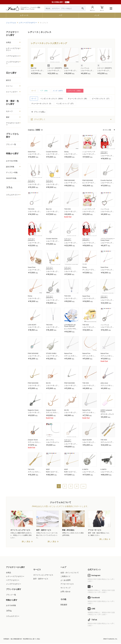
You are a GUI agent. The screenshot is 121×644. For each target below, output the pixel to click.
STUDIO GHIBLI (51, 354)
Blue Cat (34, 68)
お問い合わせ (65, 592)
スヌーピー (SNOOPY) (55, 68)
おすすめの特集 (12, 161)
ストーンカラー (12, 92)
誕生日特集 (10, 167)
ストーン (9, 86)
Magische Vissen (33, 410)
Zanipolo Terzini (51, 410)
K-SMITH (85, 470)
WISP (48, 470)
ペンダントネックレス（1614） (52, 99)
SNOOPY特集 (11, 178)
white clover (104, 383)
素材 (8, 117)
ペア (61, 15)
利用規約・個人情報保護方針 (13, 639)
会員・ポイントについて (70, 573)
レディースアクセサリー (13, 49)
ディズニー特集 (12, 172)
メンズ (97, 15)
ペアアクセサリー (13, 56)
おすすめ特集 (11, 606)
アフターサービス (67, 585)
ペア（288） (45, 91)
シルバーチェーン (53, 442)
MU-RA (48, 383)
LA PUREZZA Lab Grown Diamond (70, 326)
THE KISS (31, 209)
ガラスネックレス (107, 414)
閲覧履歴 (64, 605)
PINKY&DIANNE (69, 181)
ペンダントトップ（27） (65, 104)
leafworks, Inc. (113, 639)
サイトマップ (65, 588)
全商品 (9, 42)
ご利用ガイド (65, 577)
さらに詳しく (38, 120)
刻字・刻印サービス (41, 579)
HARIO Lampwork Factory (106, 411)
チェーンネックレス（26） (78, 99)
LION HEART (32, 325)
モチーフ (9, 111)
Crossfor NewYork (52, 152)
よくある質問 (65, 581)
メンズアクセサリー (13, 63)
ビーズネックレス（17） (101, 99)
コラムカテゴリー (13, 195)
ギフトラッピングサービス (43, 576)
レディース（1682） (77, 91)
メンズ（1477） (60, 91)
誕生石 (9, 80)
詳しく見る (26, 542)
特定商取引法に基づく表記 (31, 639)
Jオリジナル (50, 440)
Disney (66, 68)
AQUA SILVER (87, 440)
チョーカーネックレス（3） (42, 104)
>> (84, 486)
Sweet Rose (32, 152)
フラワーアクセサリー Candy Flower (108, 240)
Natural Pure (68, 354)
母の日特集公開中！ (60, 2)
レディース (24, 15)
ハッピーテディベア (89, 152)
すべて (34, 91)
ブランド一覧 (11, 144)
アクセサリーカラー (13, 124)
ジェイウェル (85, 68)
